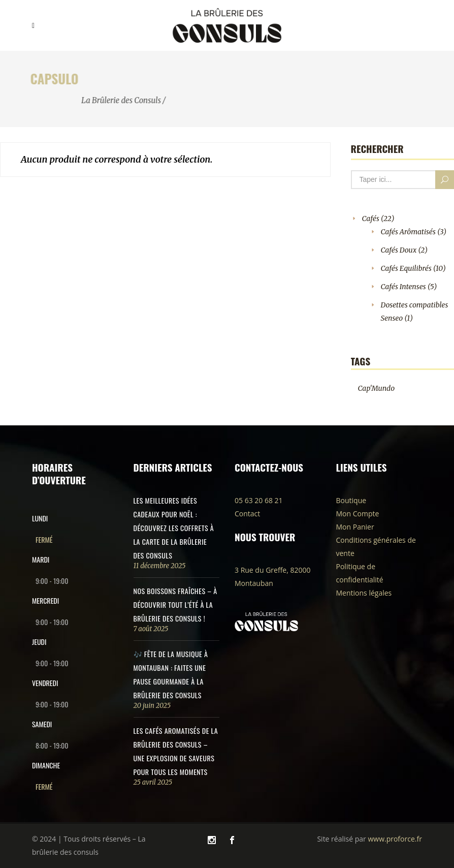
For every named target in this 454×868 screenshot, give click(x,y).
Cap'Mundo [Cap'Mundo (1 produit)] (377, 388)
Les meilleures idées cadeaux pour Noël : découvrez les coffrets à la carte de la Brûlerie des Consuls (174, 528)
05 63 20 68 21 (259, 500)
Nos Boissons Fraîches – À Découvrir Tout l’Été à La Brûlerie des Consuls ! (175, 604)
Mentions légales (364, 593)
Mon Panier (355, 527)
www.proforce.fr (395, 839)
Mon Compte (358, 514)
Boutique (351, 500)
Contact (247, 514)
